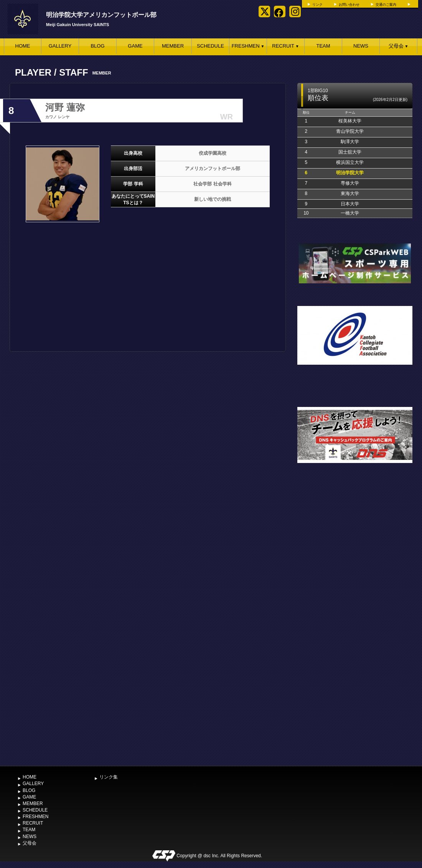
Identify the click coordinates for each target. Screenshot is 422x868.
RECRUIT (285, 46)
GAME (135, 46)
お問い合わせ (349, 5)
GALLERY (60, 46)
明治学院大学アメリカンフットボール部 (101, 15)
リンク (317, 5)
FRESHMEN (248, 46)
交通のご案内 (386, 5)
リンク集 (109, 777)
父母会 (399, 46)
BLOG (97, 46)
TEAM (323, 46)
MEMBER (173, 46)
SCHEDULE (210, 46)
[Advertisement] (95, 673)
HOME (23, 46)
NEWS (361, 46)
